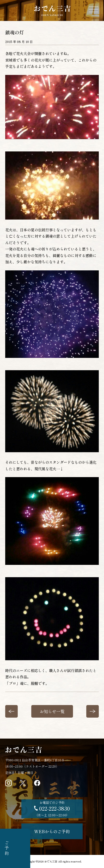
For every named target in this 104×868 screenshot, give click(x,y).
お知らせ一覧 (52, 711)
